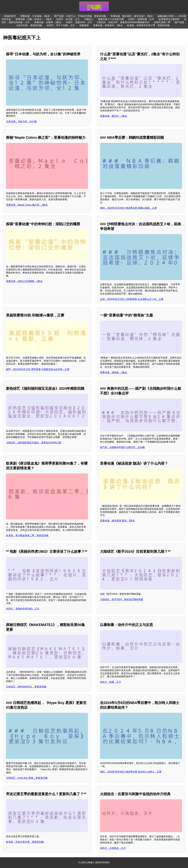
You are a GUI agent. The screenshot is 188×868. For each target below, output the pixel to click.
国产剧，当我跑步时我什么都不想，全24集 (122, 447)
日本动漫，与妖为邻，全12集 (21, 121)
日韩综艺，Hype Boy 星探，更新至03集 (27, 778)
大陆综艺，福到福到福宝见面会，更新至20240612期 (34, 443)
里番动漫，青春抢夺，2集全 (108, 25)
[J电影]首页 (10, 16)
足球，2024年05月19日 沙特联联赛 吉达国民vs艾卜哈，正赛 (132, 299)
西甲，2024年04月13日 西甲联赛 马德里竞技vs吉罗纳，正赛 (38, 369)
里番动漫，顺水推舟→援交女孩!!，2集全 (132, 16)
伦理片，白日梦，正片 (68, 19)
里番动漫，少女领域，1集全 (35, 16)
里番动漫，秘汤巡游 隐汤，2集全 (117, 521)
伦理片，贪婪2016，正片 (79, 22)
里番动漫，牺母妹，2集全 (114, 372)
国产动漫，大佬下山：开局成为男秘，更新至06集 (80, 16)
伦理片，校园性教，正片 (141, 19)
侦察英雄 (84, 25)
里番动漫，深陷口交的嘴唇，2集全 (24, 281)
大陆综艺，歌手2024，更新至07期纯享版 (122, 599)
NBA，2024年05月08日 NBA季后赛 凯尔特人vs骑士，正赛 (131, 772)
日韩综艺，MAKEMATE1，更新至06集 (26, 687)
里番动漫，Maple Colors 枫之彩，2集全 (27, 205)
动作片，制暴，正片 (111, 682)
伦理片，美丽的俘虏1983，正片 (23, 609)
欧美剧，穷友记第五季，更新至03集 (25, 842)
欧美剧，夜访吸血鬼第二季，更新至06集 (27, 535)
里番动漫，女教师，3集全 (48, 22)
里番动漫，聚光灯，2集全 (114, 116)
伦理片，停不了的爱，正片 (61, 25)
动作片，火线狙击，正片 (113, 848)
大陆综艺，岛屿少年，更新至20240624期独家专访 (123, 22)
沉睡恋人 (89, 19)
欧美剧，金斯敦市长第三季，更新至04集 (148, 25)
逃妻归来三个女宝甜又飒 (111, 19)
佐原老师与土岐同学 (169, 19)
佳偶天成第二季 (162, 22)
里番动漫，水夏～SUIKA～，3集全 (34, 19)
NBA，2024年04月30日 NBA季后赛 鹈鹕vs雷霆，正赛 (128, 208)
